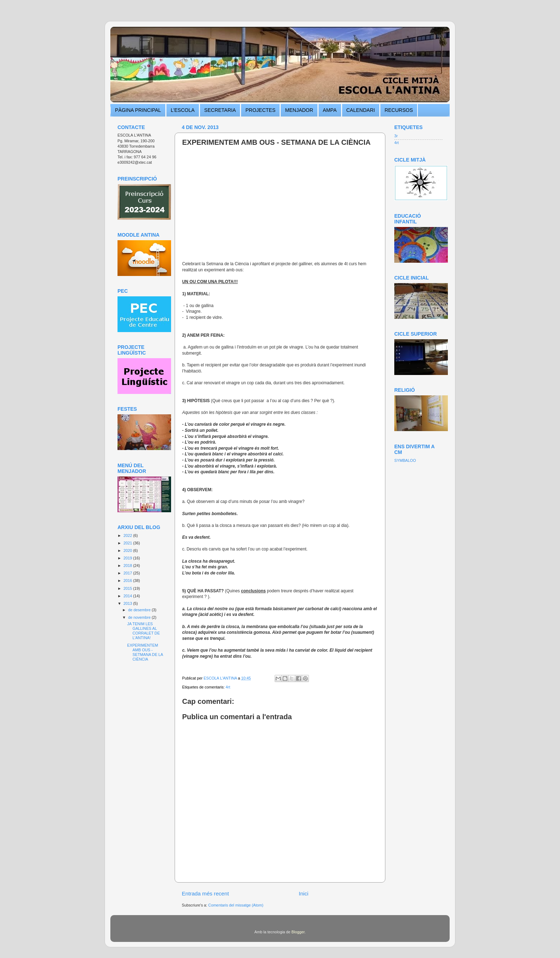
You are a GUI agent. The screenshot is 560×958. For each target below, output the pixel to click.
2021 (128, 543)
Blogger (298, 932)
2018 (128, 566)
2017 (128, 573)
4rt (228, 687)
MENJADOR (299, 110)
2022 (128, 535)
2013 (128, 603)
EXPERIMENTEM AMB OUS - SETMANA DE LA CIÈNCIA (145, 652)
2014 (128, 596)
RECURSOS (399, 110)
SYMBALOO (405, 460)
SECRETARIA (220, 110)
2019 (128, 558)
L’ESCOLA (183, 110)
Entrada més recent (205, 893)
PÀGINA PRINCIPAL (138, 110)
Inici (303, 893)
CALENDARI (361, 110)
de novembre (140, 617)
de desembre (140, 610)
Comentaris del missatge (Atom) (236, 905)
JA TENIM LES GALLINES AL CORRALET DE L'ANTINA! (144, 631)
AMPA (330, 110)
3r (396, 136)
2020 (128, 550)
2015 (128, 588)
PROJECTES (260, 110)
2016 (128, 581)
